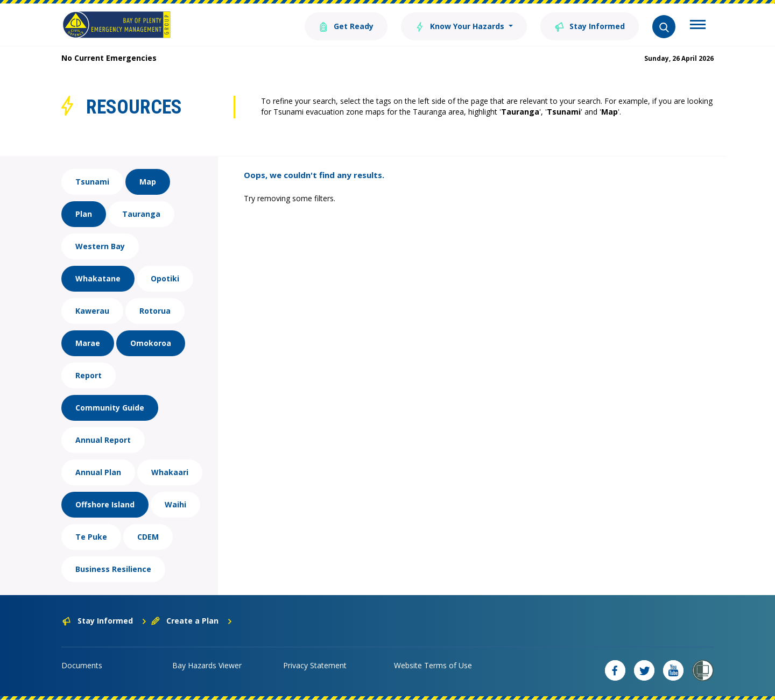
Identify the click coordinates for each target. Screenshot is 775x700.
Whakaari (170, 472)
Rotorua (155, 311)
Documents (82, 665)
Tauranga (141, 214)
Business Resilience (113, 569)
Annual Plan (98, 472)
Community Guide (110, 408)
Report (89, 375)
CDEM (148, 537)
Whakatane (98, 278)
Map (148, 182)
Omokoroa (151, 343)
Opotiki (165, 278)
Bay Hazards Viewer (207, 665)
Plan (84, 214)
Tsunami (92, 182)
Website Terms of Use (433, 665)
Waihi (175, 504)
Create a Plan (192, 621)
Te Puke (91, 537)
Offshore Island (105, 504)
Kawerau (92, 311)
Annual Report (103, 440)
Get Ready (346, 26)
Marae (88, 343)
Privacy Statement (315, 665)
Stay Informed (590, 26)
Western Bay (100, 246)
